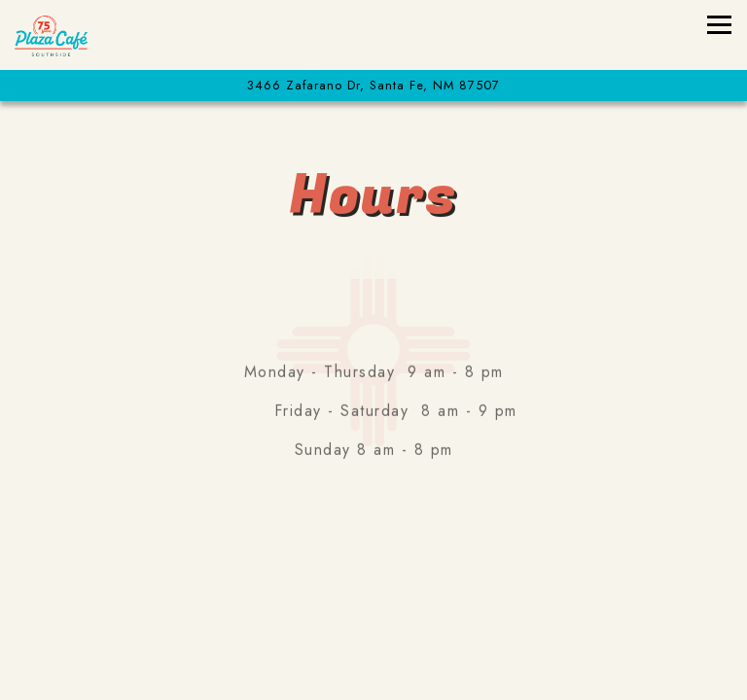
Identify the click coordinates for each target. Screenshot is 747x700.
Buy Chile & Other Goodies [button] (374, 674)
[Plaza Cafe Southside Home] (83, 35)
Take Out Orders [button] (374, 623)
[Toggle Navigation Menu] (719, 25)
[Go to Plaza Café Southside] (373, 85)
